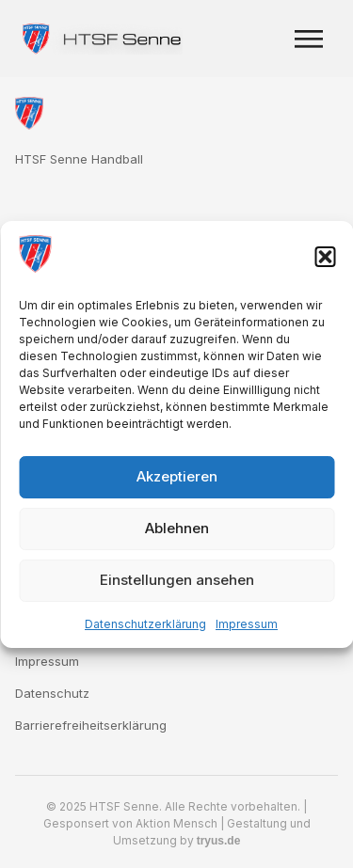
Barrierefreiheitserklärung (91, 725)
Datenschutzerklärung (145, 624)
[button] (325, 257)
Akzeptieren (177, 476)
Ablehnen (177, 528)
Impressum (247, 624)
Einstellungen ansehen (177, 580)
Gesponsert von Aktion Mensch (130, 823)
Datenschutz (52, 693)
